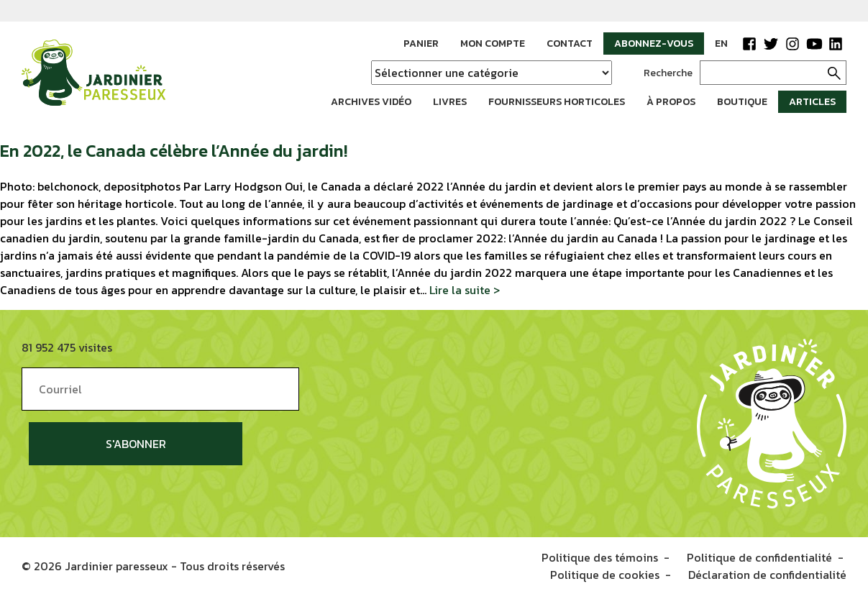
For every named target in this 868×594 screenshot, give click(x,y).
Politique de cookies (605, 574)
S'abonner (136, 444)
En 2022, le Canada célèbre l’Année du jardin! (174, 151)
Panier (421, 44)
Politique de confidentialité (759, 557)
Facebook (749, 44)
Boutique (742, 102)
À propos (671, 102)
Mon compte (493, 44)
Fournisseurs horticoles (557, 102)
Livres (450, 102)
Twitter (771, 44)
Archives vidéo (371, 102)
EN (721, 44)
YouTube (814, 44)
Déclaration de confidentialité (767, 574)
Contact (570, 44)
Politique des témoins (600, 557)
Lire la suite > (465, 290)
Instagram (792, 44)
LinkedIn (836, 44)
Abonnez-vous (654, 44)
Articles (812, 102)
